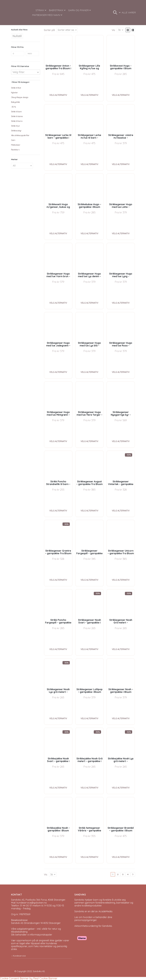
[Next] (133, 874)
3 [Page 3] (123, 874)
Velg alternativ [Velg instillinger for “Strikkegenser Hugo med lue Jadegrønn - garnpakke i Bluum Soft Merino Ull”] (58, 372)
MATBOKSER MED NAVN (46, 15)
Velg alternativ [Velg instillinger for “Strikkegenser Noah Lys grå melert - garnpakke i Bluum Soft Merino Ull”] (58, 718)
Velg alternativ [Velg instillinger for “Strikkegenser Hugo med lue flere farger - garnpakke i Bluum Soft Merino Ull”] (89, 441)
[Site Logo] (20, 13)
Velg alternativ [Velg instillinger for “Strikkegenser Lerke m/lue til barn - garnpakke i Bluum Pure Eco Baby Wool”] (89, 164)
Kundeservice (19, 956)
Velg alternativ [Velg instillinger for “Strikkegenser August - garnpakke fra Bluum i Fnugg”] (89, 511)
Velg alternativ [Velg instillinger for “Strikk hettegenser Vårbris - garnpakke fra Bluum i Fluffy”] (89, 857)
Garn (13, 140)
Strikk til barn (16, 112)
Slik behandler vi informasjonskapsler (32, 935)
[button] (115, 13)
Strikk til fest (16, 88)
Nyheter (14, 93)
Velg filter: (19, 72)
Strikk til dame (17, 116)
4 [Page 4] (128, 874)
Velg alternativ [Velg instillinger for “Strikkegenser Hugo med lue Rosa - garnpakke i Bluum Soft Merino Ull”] (121, 372)
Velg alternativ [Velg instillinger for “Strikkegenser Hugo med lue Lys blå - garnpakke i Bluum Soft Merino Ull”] (89, 372)
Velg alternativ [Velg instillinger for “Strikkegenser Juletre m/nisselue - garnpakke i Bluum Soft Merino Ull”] (121, 164)
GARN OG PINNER (78, 10)
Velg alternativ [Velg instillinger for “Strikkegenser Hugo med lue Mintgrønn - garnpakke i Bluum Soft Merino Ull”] (58, 441)
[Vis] (121, 30)
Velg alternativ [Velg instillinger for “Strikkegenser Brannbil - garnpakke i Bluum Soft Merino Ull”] (121, 857)
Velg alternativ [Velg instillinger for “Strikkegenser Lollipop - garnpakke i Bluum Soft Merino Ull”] (89, 718)
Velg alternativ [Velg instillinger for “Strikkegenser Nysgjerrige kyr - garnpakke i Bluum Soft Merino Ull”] (121, 441)
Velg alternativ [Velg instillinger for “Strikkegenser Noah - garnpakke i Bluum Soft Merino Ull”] (121, 718)
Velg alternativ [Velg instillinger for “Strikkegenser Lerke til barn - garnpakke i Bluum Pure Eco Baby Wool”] (58, 164)
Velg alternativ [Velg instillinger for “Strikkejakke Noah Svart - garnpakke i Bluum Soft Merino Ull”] (58, 788)
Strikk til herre (17, 121)
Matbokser (16, 145)
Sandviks (79, 900)
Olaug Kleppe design (20, 97)
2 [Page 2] (118, 874)
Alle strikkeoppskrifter (20, 135)
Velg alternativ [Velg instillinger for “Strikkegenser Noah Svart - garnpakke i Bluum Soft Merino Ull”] (89, 649)
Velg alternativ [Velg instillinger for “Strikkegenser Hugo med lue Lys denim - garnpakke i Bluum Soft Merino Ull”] (89, 303)
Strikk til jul (15, 126)
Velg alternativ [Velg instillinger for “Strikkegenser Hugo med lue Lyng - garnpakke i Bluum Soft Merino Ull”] (121, 303)
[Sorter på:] (67, 30)
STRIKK (40, 10)
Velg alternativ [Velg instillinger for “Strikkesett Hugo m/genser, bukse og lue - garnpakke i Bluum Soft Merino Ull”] (58, 233)
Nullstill (17, 36)
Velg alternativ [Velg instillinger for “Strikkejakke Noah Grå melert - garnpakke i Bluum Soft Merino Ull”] (89, 788)
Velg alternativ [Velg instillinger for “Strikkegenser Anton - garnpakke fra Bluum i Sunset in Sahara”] (58, 95)
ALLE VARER (129, 12)
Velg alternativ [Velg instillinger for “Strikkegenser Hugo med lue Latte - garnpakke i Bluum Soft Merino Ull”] (121, 233)
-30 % (14, 107)
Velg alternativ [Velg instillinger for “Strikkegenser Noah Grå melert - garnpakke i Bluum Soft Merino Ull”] (121, 649)
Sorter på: (49, 30)
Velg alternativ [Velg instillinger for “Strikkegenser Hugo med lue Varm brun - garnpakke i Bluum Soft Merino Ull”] (58, 303)
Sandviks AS (39, 971)
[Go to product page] (58, 49)
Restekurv (15, 150)
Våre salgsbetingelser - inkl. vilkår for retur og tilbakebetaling (36, 930)
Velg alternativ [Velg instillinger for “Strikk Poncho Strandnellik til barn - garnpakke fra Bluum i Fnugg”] (58, 511)
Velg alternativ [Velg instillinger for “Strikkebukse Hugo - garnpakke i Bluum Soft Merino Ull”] (89, 233)
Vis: (113, 30)
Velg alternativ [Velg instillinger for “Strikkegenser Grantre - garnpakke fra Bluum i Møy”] (58, 580)
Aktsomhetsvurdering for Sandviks (93, 926)
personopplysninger (85, 920)
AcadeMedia (105, 911)
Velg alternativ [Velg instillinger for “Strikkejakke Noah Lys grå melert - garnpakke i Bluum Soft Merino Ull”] (121, 788)
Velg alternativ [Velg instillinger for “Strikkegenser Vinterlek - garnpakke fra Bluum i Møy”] (121, 511)
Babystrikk (15, 102)
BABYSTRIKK (56, 10)
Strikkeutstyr (16, 131)
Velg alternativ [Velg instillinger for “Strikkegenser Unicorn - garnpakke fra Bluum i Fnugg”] (121, 580)
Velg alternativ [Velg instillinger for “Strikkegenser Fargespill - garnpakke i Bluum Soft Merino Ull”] (89, 580)
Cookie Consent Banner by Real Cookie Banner (29, 978)
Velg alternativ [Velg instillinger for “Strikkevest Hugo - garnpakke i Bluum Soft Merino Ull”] (121, 95)
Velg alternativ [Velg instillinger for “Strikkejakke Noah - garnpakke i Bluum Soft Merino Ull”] (58, 857)
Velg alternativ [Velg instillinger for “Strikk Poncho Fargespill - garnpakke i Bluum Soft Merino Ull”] (58, 649)
